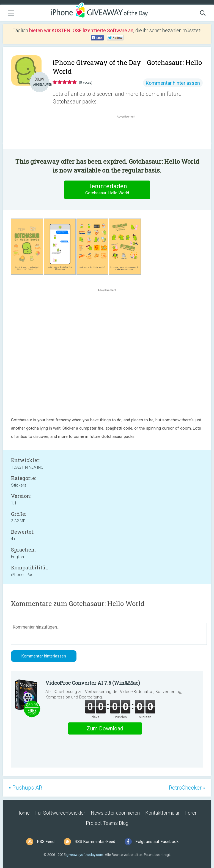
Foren (191, 813)
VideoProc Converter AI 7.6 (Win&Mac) (93, 683)
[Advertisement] (129, 132)
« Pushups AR (25, 788)
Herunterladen (107, 189)
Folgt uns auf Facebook (157, 842)
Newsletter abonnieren (115, 813)
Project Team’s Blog (107, 823)
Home (23, 813)
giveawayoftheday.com (85, 855)
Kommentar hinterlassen (173, 83)
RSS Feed (46, 842)
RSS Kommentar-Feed (95, 842)
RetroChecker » (187, 788)
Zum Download (105, 728)
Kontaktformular (162, 813)
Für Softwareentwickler (60, 813)
